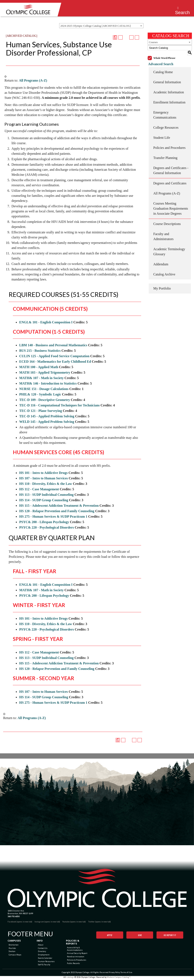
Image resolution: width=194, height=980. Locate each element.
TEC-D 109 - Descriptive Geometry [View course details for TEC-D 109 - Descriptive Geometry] (45, 400)
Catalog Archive (164, 269)
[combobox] (101, 26)
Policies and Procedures (169, 143)
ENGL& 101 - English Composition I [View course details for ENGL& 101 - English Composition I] (46, 322)
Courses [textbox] (153, 42)
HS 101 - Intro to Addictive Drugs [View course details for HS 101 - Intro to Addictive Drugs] (43, 473)
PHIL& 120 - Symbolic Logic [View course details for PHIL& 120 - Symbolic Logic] (40, 394)
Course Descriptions (167, 219)
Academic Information (169, 87)
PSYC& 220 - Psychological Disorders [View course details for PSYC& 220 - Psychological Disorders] (47, 527)
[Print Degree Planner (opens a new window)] (115, 37)
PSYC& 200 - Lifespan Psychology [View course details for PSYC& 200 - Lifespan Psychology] (44, 522)
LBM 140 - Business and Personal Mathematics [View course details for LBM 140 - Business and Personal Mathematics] (53, 345)
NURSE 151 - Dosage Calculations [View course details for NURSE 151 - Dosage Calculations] (44, 389)
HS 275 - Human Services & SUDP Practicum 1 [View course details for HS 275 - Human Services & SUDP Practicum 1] (53, 516)
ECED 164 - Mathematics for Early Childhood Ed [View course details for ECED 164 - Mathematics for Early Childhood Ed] (55, 362)
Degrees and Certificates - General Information (171, 166)
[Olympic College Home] (97, 888)
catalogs (70, 979)
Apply (110, 935)
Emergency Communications (165, 110)
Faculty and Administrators (163, 232)
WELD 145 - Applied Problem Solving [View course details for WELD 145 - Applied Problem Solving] (47, 422)
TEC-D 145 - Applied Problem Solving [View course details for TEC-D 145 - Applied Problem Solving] (47, 416)
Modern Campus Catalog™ (119, 979)
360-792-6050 (13, 916)
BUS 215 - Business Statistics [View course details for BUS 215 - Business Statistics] (40, 351)
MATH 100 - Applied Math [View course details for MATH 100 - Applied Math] (39, 367)
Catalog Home (163, 67)
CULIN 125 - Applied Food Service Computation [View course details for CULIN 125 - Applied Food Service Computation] (54, 356)
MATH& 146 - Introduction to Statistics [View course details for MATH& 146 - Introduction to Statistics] (48, 383)
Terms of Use (126, 974)
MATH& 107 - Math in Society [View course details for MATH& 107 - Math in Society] (41, 378)
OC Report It (170, 935)
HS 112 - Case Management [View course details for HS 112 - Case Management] (39, 489)
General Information (167, 77)
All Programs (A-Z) (33, 80)
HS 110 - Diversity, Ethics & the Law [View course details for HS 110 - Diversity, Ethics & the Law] (46, 484)
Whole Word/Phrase (164, 53)
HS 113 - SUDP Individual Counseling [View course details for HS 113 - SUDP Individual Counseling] (46, 495)
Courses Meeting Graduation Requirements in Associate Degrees (171, 204)
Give (140, 935)
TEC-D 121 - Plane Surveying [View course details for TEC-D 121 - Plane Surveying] (41, 411)
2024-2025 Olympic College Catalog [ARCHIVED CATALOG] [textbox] (96, 26)
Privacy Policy (114, 974)
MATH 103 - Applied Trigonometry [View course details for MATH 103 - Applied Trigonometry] (45, 372)
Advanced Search (160, 59)
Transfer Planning (165, 153)
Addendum (161, 259)
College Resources (166, 123)
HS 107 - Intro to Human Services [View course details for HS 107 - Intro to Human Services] (43, 478)
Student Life (162, 133)
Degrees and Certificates (170, 178)
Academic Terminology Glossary (169, 247)
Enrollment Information (169, 97)
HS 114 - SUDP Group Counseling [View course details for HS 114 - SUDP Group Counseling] (44, 500)
